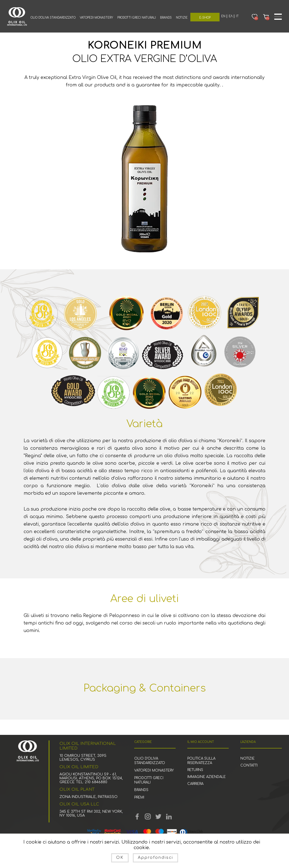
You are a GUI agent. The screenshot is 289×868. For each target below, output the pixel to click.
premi (139, 797)
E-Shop (205, 18)
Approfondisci (155, 858)
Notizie (182, 18)
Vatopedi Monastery (96, 18)
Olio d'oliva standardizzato (53, 18)
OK (120, 858)
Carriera (195, 784)
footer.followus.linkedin (169, 817)
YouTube (148, 817)
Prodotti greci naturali (137, 18)
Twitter (158, 817)
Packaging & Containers (145, 688)
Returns (195, 770)
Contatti (249, 765)
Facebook (137, 817)
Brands (166, 18)
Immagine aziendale (206, 777)
